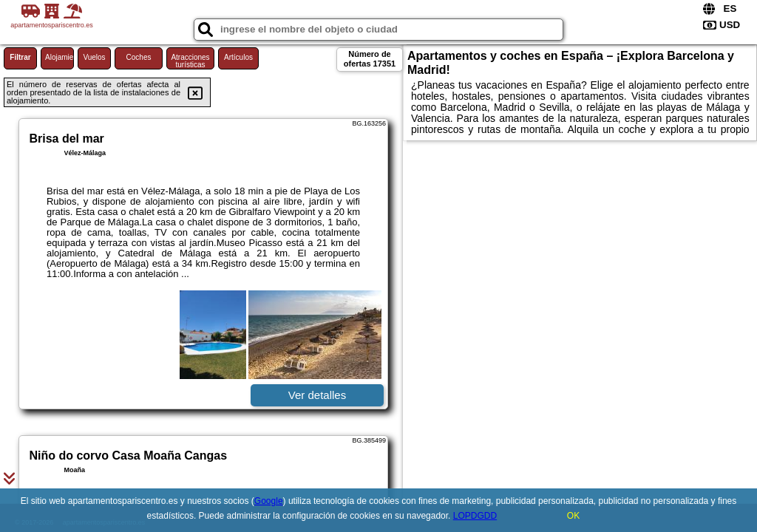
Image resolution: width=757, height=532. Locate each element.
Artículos (238, 57)
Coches (139, 57)
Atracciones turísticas (190, 61)
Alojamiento (60, 57)
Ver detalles (317, 395)
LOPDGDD (475, 516)
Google (269, 501)
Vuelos (94, 57)
